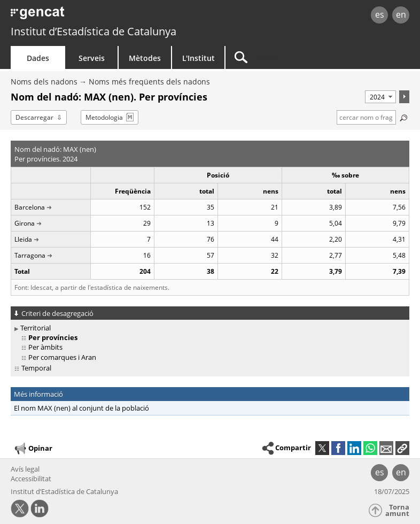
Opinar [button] (33, 449)
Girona (25, 223)
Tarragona (30, 255)
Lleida (23, 239)
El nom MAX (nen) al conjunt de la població (81, 408)
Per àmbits (45, 347)
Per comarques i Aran (62, 357)
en (401, 14)
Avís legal (25, 469)
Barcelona (30, 207)
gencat (90, 16)
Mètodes (145, 58)
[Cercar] (292, 57)
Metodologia (104, 117)
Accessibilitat (31, 479)
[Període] (380, 97)
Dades (38, 58)
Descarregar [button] (34, 117)
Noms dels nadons (44, 82)
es (380, 14)
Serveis (92, 58)
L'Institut (199, 58)
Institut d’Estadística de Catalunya (94, 31)
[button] (402, 448)
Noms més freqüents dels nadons (149, 82)
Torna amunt (397, 510)
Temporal (36, 368)
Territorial (36, 328)
